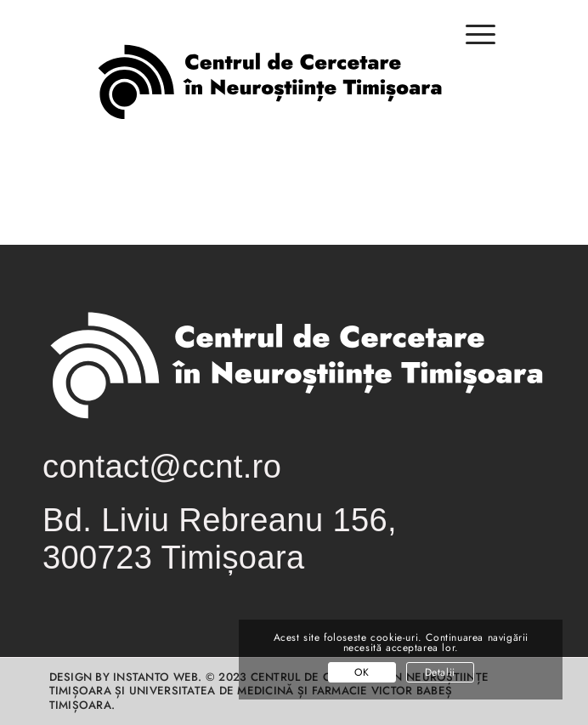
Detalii (440, 672)
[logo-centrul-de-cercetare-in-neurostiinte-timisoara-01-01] (268, 97)
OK (362, 672)
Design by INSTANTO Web (124, 677)
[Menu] (472, 35)
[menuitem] (472, 43)
